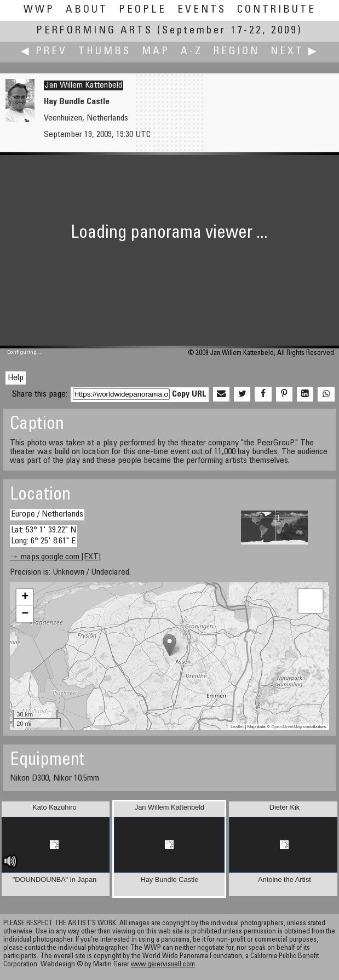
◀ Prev (44, 52)
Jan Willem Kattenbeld (84, 85)
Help (16, 378)
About (87, 10)
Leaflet (237, 727)
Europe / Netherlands (47, 514)
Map (156, 52)
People (143, 10)
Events (202, 10)
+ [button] (25, 597)
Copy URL (189, 394)
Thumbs (105, 52)
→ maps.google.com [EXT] (55, 557)
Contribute (277, 10)
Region (237, 52)
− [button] (25, 614)
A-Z (192, 52)
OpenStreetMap (286, 727)
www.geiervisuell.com (163, 965)
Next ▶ (295, 52)
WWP (39, 10)
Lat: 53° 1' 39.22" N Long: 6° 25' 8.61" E (44, 535)
